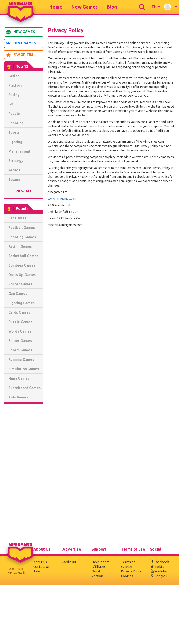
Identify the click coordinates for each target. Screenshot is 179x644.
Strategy (16, 161)
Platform (16, 85)
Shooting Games (22, 237)
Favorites (19, 55)
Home (56, 7)
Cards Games (19, 312)
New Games (84, 7)
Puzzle (14, 114)
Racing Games (20, 246)
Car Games (17, 218)
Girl (11, 104)
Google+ (159, 576)
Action (14, 76)
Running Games (21, 359)
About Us (40, 562)
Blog (112, 7)
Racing (14, 95)
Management (19, 151)
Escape (14, 180)
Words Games (20, 331)
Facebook (160, 562)
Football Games (22, 228)
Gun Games (18, 294)
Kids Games (18, 397)
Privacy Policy (131, 571)
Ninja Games (19, 378)
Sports (14, 132)
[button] (156, 7)
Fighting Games (21, 303)
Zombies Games (22, 265)
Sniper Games (20, 341)
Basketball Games (23, 256)
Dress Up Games (22, 275)
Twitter (158, 567)
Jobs (37, 571)
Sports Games (20, 350)
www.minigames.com (62, 199)
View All (24, 191)
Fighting (15, 142)
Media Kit (69, 562)
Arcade (14, 170)
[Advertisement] (24, 474)
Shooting (16, 123)
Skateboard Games (24, 388)
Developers (100, 562)
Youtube (159, 571)
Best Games (21, 44)
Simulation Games (24, 369)
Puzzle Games (20, 322)
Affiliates (99, 567)
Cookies (127, 576)
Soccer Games (20, 284)
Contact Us (41, 567)
